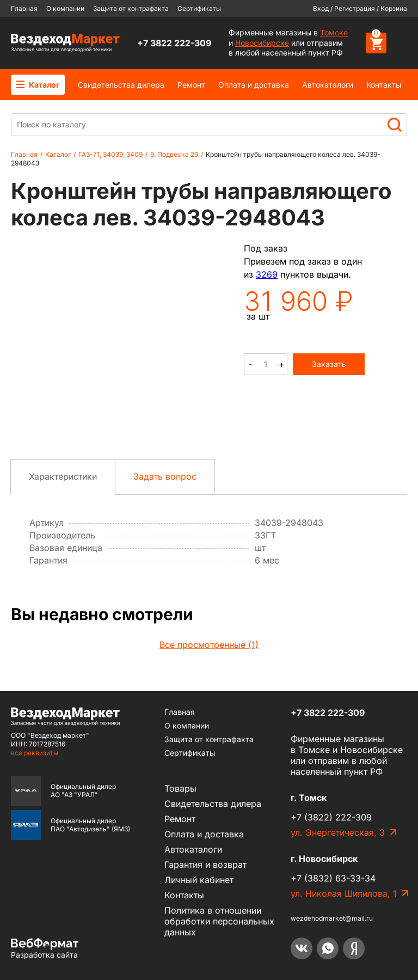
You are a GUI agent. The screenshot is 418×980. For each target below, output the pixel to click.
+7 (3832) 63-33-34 (333, 878)
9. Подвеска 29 (174, 154)
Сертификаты (199, 8)
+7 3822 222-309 (174, 43)
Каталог (38, 85)
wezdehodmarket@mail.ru (332, 918)
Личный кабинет (199, 880)
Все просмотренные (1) (209, 645)
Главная (24, 8)
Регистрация (355, 8)
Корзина (394, 8)
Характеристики (63, 476)
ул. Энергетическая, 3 (338, 832)
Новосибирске (262, 43)
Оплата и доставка (254, 85)
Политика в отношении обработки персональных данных (219, 921)
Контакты (384, 85)
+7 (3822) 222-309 (331, 817)
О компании (65, 8)
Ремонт (191, 85)
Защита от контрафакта (131, 8)
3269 (267, 274)
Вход (321, 8)
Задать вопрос (165, 476)
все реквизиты (35, 753)
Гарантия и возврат (205, 865)
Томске (334, 32)
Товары (180, 788)
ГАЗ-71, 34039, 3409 (110, 154)
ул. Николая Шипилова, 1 (344, 893)
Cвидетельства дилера (121, 85)
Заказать (329, 364)
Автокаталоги (328, 85)
